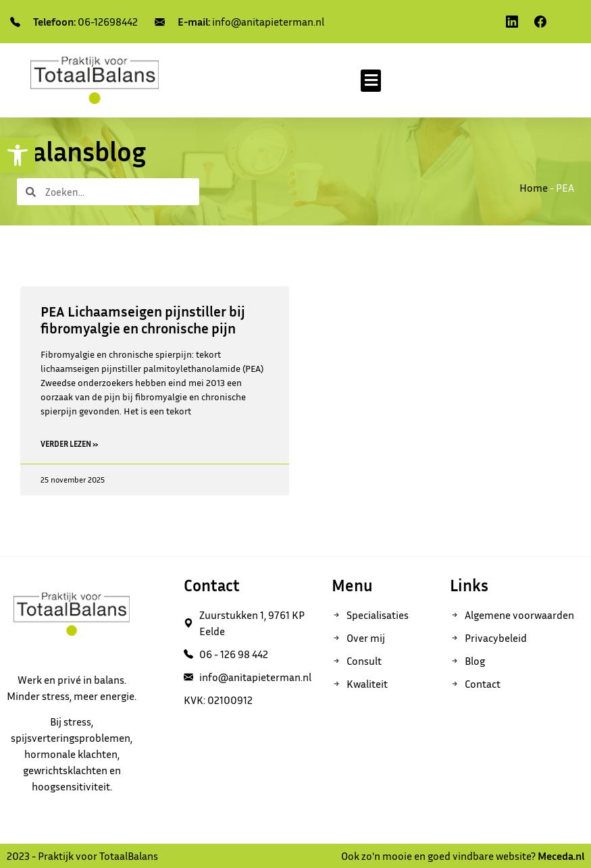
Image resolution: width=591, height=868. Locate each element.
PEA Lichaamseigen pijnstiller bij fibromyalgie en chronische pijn (143, 320)
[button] (371, 81)
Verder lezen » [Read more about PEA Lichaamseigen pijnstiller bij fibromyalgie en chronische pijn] (70, 444)
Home (534, 188)
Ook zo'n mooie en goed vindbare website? (463, 856)
